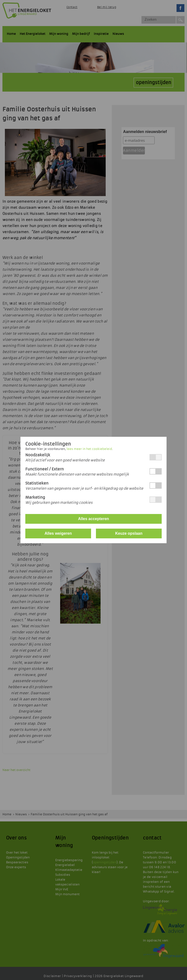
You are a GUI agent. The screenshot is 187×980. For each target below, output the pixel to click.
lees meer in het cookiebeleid (89, 449)
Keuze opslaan (129, 533)
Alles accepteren (93, 519)
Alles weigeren (58, 533)
